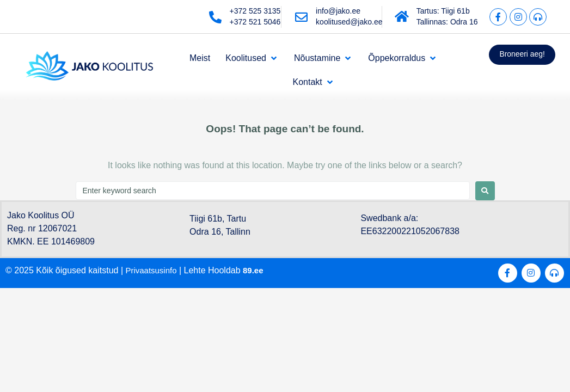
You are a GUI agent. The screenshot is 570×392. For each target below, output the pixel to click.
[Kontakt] (313, 82)
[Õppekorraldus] (403, 58)
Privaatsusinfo (153, 270)
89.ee (258, 270)
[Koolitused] (252, 58)
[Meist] (200, 58)
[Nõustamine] (323, 58)
